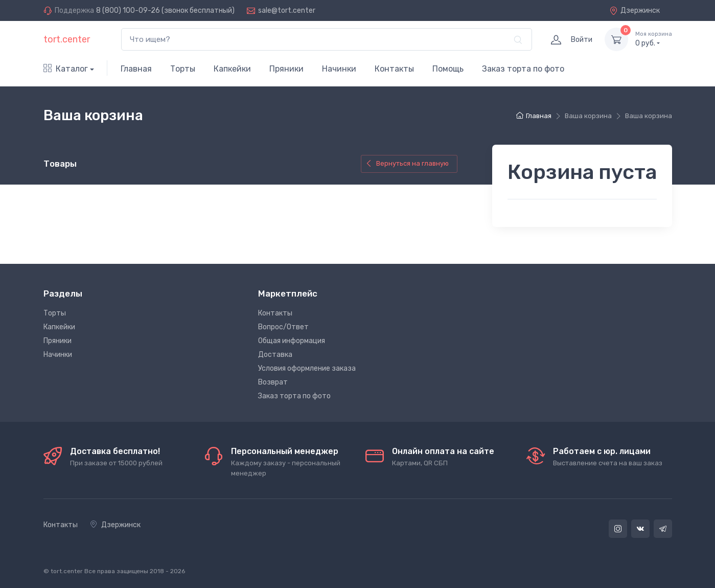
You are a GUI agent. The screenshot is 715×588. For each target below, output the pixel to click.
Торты (183, 69)
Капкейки (232, 69)
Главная (136, 69)
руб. (654, 39)
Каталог (66, 69)
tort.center (67, 39)
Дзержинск (635, 10)
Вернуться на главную (407, 163)
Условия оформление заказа (307, 368)
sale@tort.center (287, 10)
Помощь (448, 69)
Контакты (394, 69)
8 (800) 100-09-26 (128, 10)
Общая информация (292, 341)
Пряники (286, 69)
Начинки (339, 69)
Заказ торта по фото (523, 69)
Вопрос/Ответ (283, 327)
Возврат (273, 382)
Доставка (275, 355)
